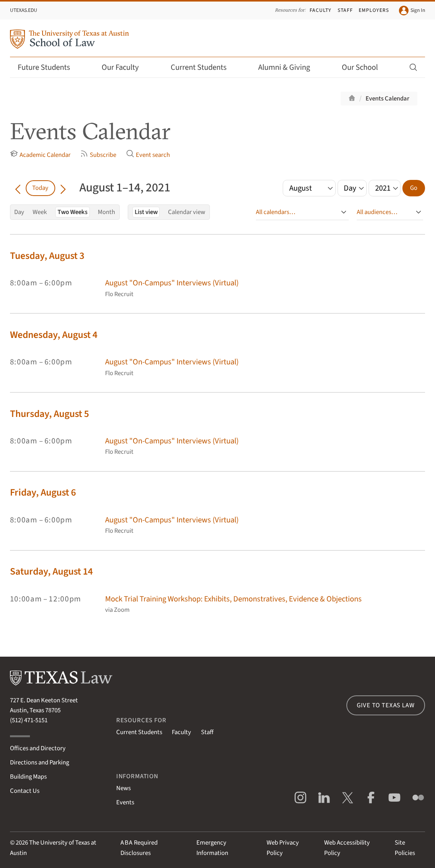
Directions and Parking (40, 763)
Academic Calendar (40, 155)
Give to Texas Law (386, 705)
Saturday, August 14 (51, 572)
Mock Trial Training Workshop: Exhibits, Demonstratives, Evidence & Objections (233, 599)
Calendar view (187, 212)
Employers (374, 10)
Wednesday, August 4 (54, 335)
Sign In (412, 11)
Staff (345, 10)
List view (146, 212)
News (124, 788)
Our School (365, 67)
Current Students (204, 67)
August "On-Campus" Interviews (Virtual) (172, 283)
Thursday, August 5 (49, 414)
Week (40, 212)
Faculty (320, 10)
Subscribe (98, 155)
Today (40, 188)
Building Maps (28, 777)
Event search (148, 155)
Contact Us (25, 791)
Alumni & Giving (289, 67)
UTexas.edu (24, 10)
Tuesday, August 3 (47, 256)
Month (106, 212)
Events (125, 802)
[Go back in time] (18, 188)
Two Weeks (72, 212)
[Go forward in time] (63, 188)
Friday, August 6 (43, 492)
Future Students (49, 67)
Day (19, 212)
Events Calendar (387, 99)
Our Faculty (125, 67)
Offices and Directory (38, 748)
